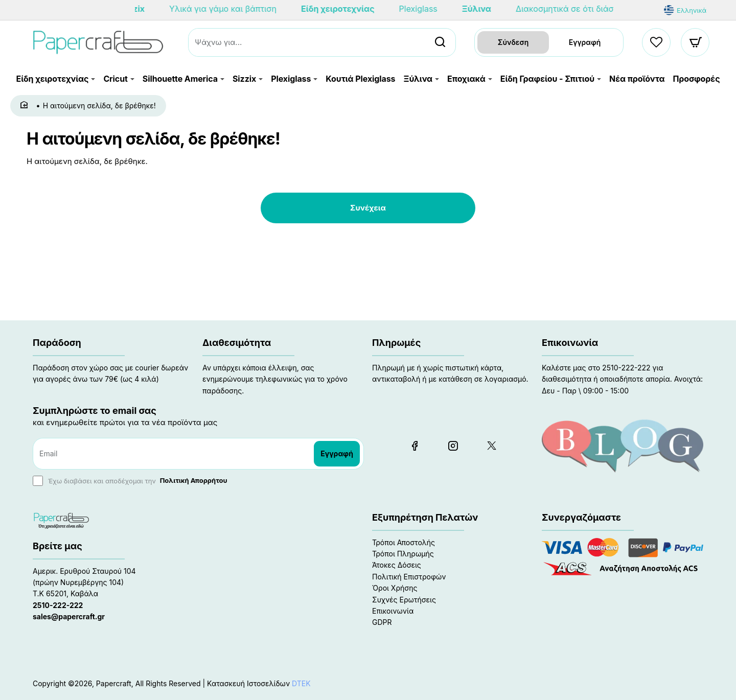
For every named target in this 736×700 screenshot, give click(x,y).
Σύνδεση (513, 42)
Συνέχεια (368, 208)
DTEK (301, 683)
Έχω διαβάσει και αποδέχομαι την (131, 481)
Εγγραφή (585, 42)
